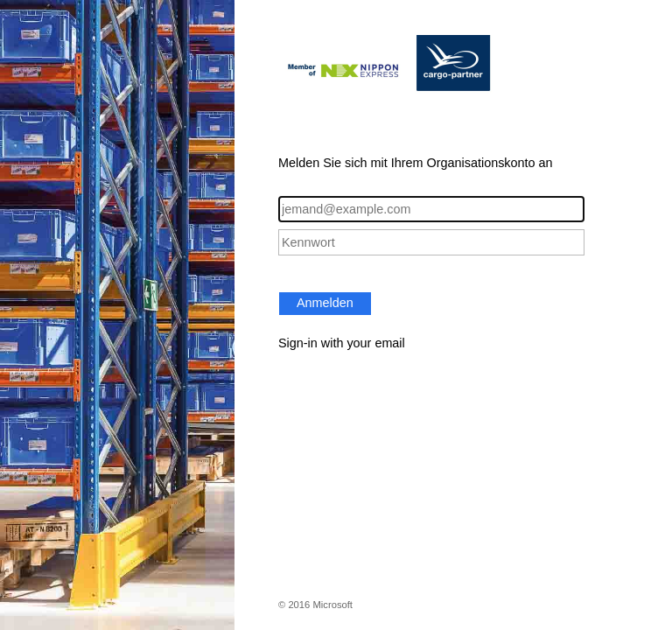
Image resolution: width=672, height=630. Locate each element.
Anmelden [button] (325, 303)
